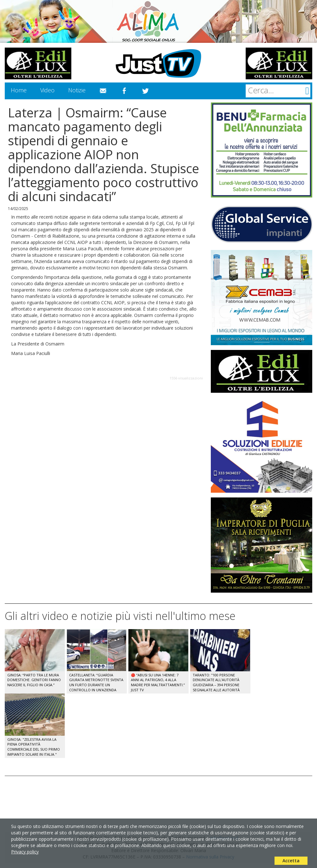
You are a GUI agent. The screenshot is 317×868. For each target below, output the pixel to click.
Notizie (77, 90)
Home (19, 90)
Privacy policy (25, 852)
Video (47, 90)
